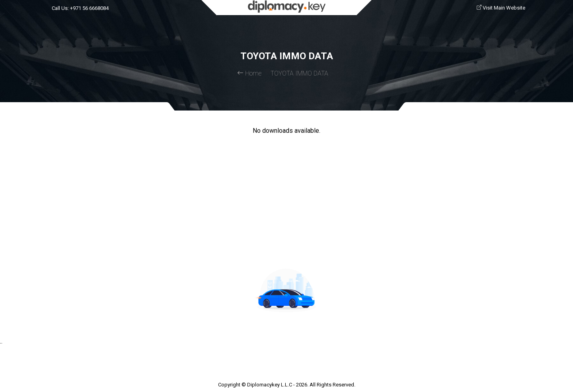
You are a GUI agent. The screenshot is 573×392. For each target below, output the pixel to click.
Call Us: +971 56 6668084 (80, 8)
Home (249, 73)
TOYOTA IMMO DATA (299, 73)
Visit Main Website (501, 8)
